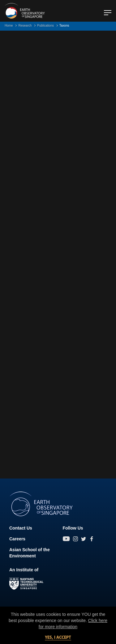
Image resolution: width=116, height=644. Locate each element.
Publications (45, 26)
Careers (17, 539)
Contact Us (21, 528)
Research (25, 26)
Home (9, 26)
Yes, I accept (58, 638)
